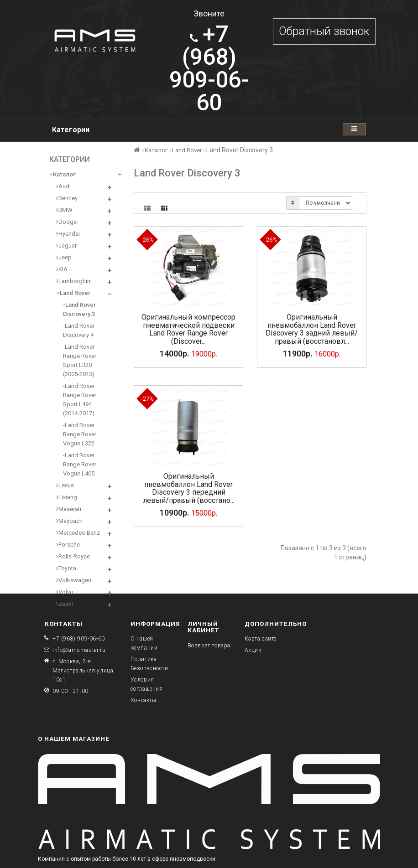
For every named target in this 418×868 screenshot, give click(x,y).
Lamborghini (74, 281)
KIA (62, 269)
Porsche (68, 545)
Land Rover (73, 293)
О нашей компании (144, 643)
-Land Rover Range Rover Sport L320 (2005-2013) (80, 360)
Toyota (66, 568)
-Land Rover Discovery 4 (79, 330)
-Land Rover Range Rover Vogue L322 (80, 434)
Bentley (67, 198)
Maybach (69, 521)
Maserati (69, 509)
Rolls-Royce (73, 556)
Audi (63, 186)
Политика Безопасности (149, 664)
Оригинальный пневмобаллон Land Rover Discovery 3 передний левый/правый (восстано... (189, 488)
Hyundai (68, 234)
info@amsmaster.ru (79, 650)
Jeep (64, 257)
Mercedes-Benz (78, 533)
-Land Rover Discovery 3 (79, 309)
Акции (253, 650)
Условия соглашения (147, 684)
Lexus (65, 485)
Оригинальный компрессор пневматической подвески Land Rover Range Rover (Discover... (188, 329)
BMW (64, 210)
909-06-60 (209, 68)
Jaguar (66, 245)
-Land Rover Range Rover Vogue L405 (80, 464)
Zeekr (65, 604)
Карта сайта (261, 639)
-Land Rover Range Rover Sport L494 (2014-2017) (80, 400)
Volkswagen (74, 580)
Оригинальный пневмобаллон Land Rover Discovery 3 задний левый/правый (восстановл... (312, 329)
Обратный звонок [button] (324, 31)
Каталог (63, 174)
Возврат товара (209, 646)
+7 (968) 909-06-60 (79, 639)
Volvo (65, 592)
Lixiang (67, 497)
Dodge (66, 222)
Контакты (144, 700)
